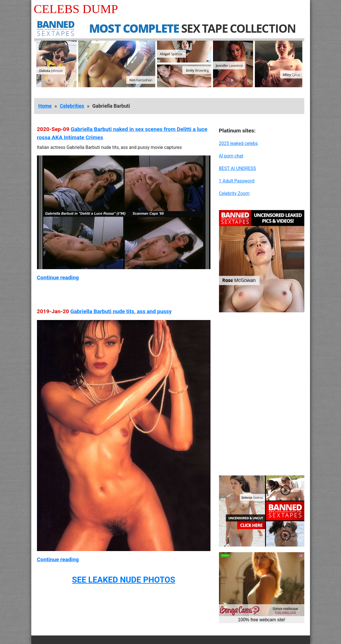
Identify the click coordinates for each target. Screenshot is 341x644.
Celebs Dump (76, 9)
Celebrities (72, 106)
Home (45, 106)
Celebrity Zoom (234, 193)
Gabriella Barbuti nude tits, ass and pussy (121, 311)
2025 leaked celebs (238, 143)
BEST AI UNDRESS (238, 168)
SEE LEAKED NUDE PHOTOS (124, 580)
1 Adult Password (237, 181)
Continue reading (58, 278)
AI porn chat (231, 156)
